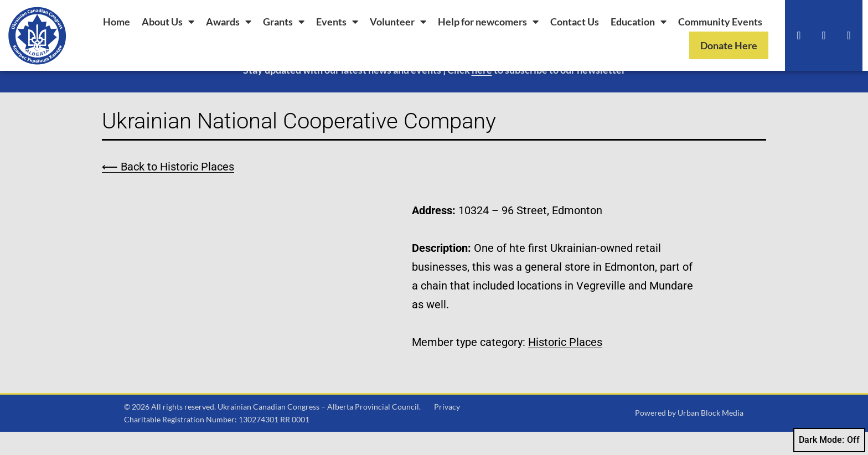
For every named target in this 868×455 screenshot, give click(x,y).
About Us (168, 22)
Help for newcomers (488, 22)
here (482, 93)
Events (337, 22)
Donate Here (729, 45)
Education (639, 22)
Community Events (720, 22)
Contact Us (575, 22)
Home (117, 22)
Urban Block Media (711, 436)
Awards (229, 22)
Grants (284, 22)
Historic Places (565, 365)
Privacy (447, 430)
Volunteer (398, 22)
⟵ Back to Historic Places (168, 190)
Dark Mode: (829, 440)
